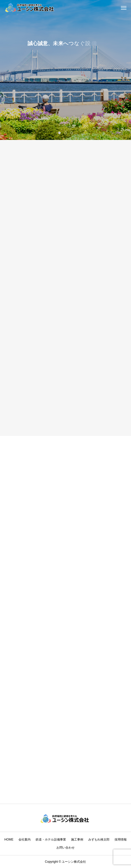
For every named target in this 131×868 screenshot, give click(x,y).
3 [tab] (72, 133)
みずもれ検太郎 (99, 840)
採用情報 (121, 840)
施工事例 (77, 840)
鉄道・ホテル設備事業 (51, 840)
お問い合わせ (65, 848)
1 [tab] (60, 133)
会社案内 (25, 840)
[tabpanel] (65, 70)
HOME (9, 840)
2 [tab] (66, 133)
